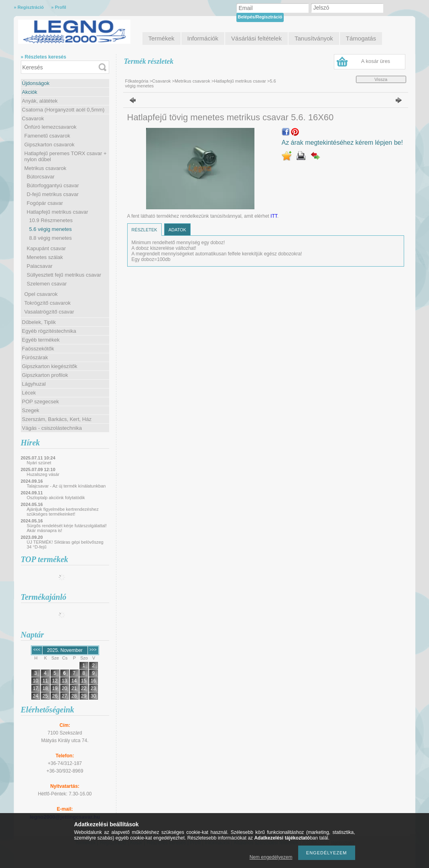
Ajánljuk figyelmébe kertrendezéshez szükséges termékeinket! (63, 512)
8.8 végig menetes (51, 238)
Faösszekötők (38, 349)
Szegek (31, 410)
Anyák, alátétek (40, 101)
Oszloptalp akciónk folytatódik (56, 498)
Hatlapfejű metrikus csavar (58, 212)
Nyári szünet (39, 463)
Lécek (29, 393)
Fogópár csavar (45, 203)
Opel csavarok (41, 294)
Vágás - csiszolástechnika (52, 428)
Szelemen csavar (47, 284)
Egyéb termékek (41, 340)
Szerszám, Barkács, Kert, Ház (57, 419)
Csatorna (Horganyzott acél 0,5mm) (63, 110)
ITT (274, 216)
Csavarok (33, 118)
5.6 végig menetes (51, 229)
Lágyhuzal (34, 384)
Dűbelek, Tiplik (39, 322)
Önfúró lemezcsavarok (51, 127)
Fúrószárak (35, 357)
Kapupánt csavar (47, 248)
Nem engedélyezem (271, 857)
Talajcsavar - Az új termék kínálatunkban (66, 486)
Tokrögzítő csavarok (48, 303)
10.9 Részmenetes (51, 220)
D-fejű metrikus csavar (53, 194)
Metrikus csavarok (46, 168)
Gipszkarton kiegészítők (50, 366)
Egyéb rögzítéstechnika (49, 331)
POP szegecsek (41, 402)
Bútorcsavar (41, 177)
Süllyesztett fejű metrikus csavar (64, 275)
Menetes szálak (45, 257)
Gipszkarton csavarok (50, 145)
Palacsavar (40, 266)
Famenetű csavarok (47, 136)
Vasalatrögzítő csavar (49, 312)
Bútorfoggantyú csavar (53, 185)
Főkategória (137, 81)
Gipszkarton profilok (45, 375)
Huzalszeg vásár (43, 474)
